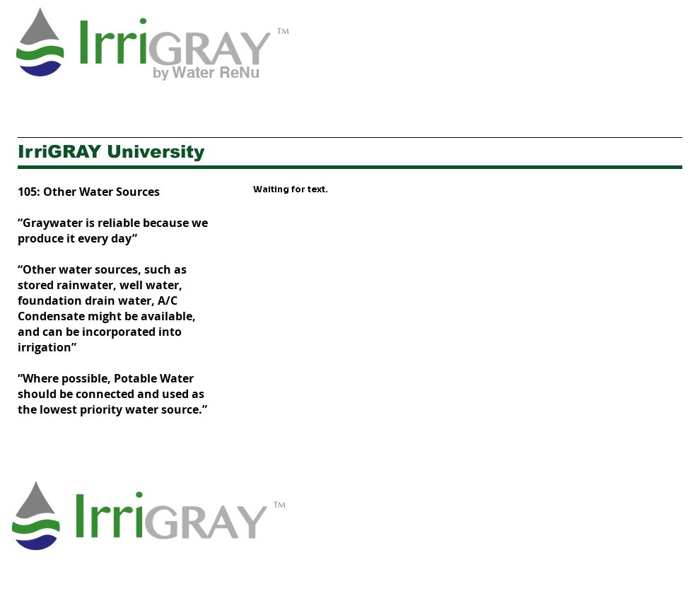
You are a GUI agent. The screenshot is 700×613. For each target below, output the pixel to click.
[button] (206, 103)
